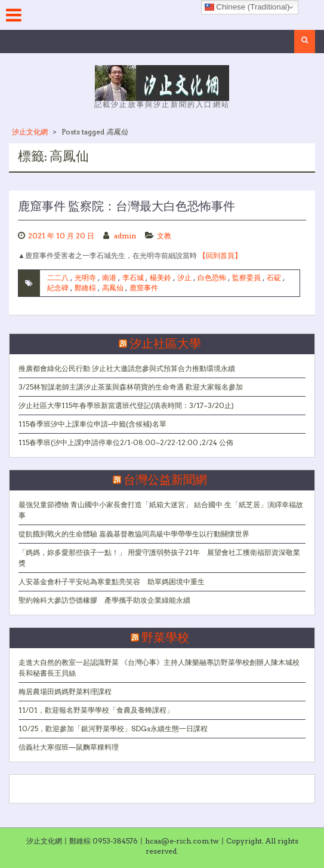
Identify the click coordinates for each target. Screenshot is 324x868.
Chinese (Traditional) (247, 7)
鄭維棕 (85, 288)
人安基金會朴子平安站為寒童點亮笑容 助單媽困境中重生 (112, 582)
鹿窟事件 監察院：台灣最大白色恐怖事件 (126, 207)
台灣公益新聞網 (165, 480)
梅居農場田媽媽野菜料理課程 (65, 691)
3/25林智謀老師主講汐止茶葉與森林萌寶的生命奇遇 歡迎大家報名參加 (131, 387)
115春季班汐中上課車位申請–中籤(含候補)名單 (92, 424)
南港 (109, 277)
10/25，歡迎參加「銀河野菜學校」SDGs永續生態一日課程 (113, 729)
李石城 (133, 277)
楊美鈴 (161, 277)
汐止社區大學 (165, 344)
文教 (164, 236)
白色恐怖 (212, 277)
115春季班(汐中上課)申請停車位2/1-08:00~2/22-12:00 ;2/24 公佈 (126, 442)
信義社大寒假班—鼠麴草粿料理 (69, 747)
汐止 (184, 277)
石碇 (274, 277)
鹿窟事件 (144, 288)
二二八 (58, 277)
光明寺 (85, 277)
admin (125, 236)
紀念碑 (58, 288)
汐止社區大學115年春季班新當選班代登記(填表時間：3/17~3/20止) (126, 405)
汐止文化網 (30, 132)
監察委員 (246, 277)
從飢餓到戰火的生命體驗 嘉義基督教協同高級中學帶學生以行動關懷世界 (134, 534)
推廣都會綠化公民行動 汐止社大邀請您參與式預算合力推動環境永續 (127, 368)
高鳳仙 (113, 288)
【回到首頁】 (220, 255)
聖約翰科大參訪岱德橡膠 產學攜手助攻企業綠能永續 (104, 600)
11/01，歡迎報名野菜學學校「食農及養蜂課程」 (96, 710)
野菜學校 (165, 638)
